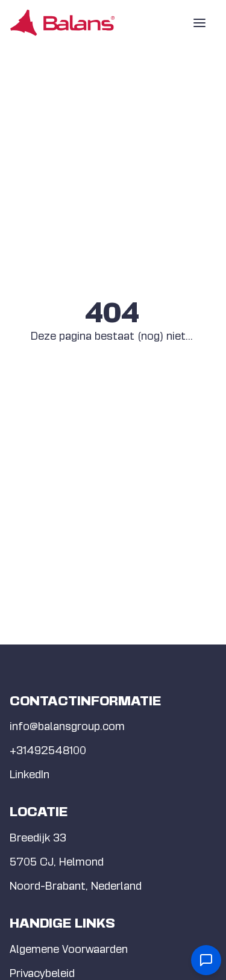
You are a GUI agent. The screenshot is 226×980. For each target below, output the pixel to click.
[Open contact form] (206, 960)
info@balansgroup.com (67, 726)
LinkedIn (30, 774)
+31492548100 (48, 750)
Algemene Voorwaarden (69, 949)
